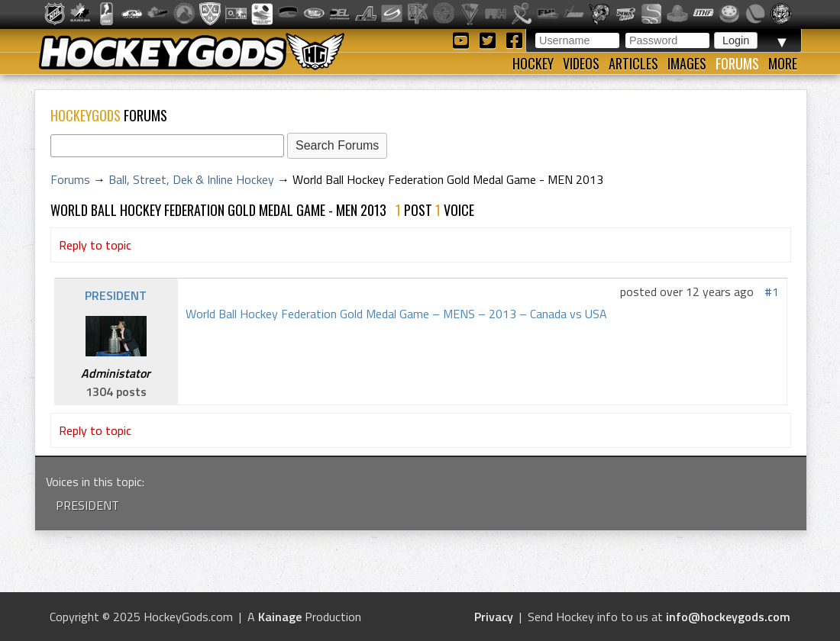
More (783, 63)
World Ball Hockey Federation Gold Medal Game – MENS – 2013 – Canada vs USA (396, 314)
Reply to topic (95, 245)
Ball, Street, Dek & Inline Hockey (191, 179)
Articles (633, 63)
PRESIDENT (116, 295)
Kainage (280, 617)
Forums (737, 63)
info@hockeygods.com (728, 617)
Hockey (533, 63)
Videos (581, 63)
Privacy (494, 617)
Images (687, 63)
